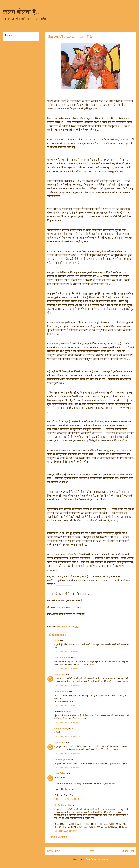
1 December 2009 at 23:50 (67, 799)
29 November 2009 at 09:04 (67, 753)
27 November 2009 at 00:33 (67, 668)
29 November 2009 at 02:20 (67, 736)
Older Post (128, 851)
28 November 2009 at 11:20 (67, 705)
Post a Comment (59, 837)
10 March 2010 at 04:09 (66, 831)
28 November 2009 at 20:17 (67, 722)
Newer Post (54, 851)
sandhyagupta (62, 759)
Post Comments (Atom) (97, 859)
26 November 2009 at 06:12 (67, 651)
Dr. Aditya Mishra (63, 805)
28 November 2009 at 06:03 (67, 685)
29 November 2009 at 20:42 (67, 767)
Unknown (59, 674)
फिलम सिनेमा (60, 774)
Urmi (57, 640)
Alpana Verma (61, 691)
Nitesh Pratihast (62, 657)
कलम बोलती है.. (21, 12)
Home (91, 851)
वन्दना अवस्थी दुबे (61, 728)
